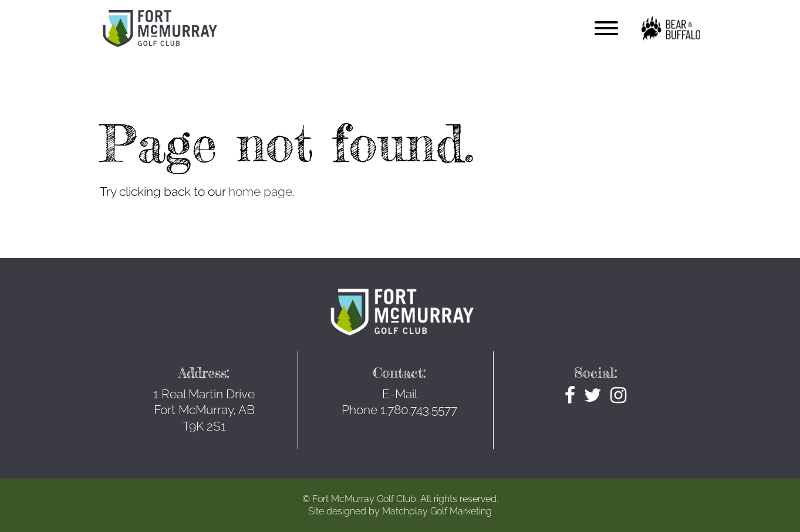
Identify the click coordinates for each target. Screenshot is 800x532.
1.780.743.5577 (419, 410)
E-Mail (400, 394)
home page (260, 192)
